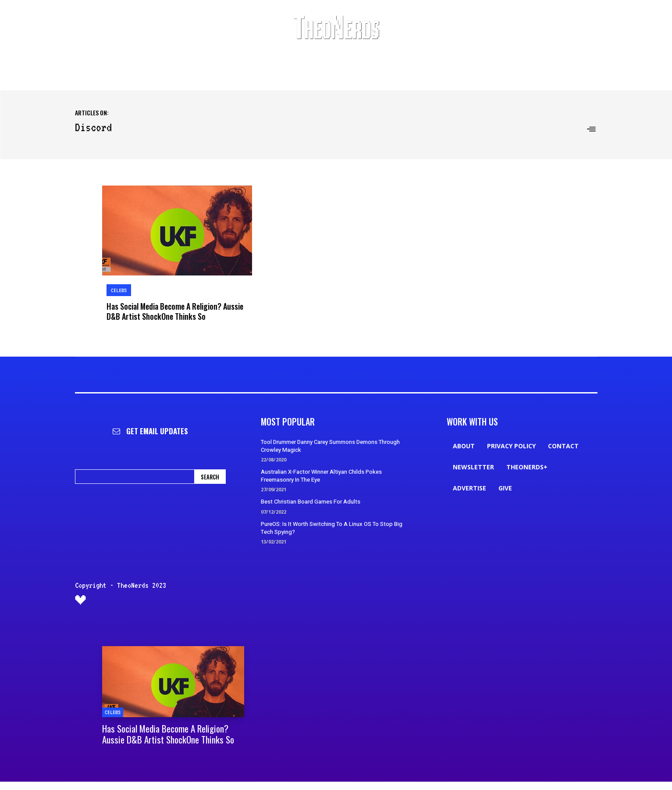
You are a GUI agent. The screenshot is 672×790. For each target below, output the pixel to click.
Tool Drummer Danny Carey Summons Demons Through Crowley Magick (330, 445)
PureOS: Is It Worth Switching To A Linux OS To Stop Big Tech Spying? (332, 527)
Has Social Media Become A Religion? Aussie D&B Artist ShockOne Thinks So (174, 311)
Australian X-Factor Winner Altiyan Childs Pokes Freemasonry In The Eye (321, 475)
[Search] (210, 476)
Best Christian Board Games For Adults (311, 501)
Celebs (119, 290)
